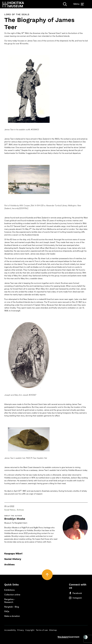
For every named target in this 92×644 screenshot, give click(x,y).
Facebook (75, 593)
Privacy (21, 630)
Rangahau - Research (10, 601)
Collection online (12, 595)
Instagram (75, 598)
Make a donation (12, 616)
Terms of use (42, 630)
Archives (20, 510)
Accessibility (10, 630)
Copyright (30, 630)
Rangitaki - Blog (12, 607)
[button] (13, 4)
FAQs (7, 611)
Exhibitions (9, 590)
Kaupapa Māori (13, 553)
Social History (10, 510)
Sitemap (53, 630)
